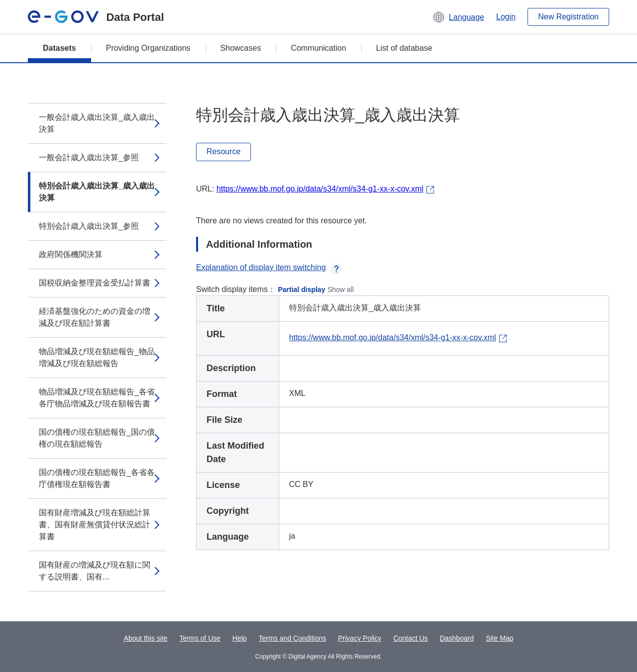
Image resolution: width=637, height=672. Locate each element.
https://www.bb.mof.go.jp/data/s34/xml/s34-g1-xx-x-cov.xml (320, 189)
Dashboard (457, 638)
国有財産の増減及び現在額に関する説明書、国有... (95, 571)
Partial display (302, 289)
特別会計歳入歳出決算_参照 (89, 226)
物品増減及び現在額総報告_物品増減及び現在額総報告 (97, 357)
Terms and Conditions (292, 638)
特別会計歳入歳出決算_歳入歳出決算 (97, 192)
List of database (404, 48)
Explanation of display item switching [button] (269, 267)
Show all (341, 289)
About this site (146, 638)
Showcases (241, 48)
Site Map (499, 638)
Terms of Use (200, 638)
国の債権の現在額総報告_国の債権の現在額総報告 (97, 438)
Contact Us (410, 638)
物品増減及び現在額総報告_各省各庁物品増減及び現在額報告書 (97, 398)
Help (240, 638)
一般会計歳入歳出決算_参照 (89, 157)
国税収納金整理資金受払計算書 (95, 283)
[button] (458, 17)
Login (506, 17)
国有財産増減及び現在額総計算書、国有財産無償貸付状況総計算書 (95, 525)
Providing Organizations (148, 48)
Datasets (59, 48)
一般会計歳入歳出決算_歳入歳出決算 (97, 123)
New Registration (568, 17)
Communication (318, 48)
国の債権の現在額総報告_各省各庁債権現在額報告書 (97, 478)
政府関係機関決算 (71, 254)
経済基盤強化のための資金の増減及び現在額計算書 (95, 317)
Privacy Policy (360, 638)
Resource (223, 151)
